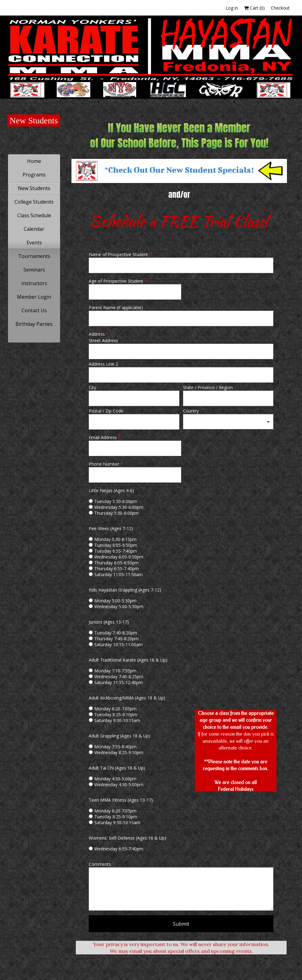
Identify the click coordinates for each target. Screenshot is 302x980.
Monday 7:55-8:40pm (115, 747)
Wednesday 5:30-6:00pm (119, 507)
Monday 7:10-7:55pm (115, 671)
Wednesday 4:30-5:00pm (119, 785)
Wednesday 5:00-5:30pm (119, 606)
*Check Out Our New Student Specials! (179, 170)
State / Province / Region (208, 387)
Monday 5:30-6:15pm (115, 539)
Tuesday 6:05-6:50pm (116, 545)
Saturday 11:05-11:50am (118, 574)
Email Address (104, 437)
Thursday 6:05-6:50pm (116, 563)
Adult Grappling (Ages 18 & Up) (120, 736)
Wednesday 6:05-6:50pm (119, 557)
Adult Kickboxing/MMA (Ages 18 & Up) (127, 698)
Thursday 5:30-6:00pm (116, 513)
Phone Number (106, 464)
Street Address (103, 341)
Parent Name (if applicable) (116, 307)
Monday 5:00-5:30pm (115, 601)
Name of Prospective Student (121, 254)
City (92, 387)
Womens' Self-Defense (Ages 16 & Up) (127, 838)
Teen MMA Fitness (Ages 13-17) (121, 800)
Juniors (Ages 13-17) (109, 622)
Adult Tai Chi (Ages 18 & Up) (117, 768)
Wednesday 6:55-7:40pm (119, 849)
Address (98, 334)
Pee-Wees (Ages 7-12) (111, 528)
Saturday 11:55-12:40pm (118, 682)
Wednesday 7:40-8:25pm (119, 677)
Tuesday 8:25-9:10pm (116, 714)
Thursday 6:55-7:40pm (116, 569)
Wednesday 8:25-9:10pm (119, 752)
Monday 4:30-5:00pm (115, 779)
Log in (232, 8)
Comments (102, 864)
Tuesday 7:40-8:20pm (116, 633)
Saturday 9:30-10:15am (117, 720)
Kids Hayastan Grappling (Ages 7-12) (125, 590)
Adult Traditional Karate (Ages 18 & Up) (128, 660)
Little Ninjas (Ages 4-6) (111, 490)
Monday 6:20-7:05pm (115, 709)
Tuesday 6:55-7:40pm (116, 551)
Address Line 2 (103, 364)
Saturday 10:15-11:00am (118, 644)
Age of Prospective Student (118, 281)
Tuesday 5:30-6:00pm (116, 501)
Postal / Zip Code (106, 411)
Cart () (254, 8)
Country (191, 411)
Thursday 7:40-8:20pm (116, 639)
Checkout (280, 8)
